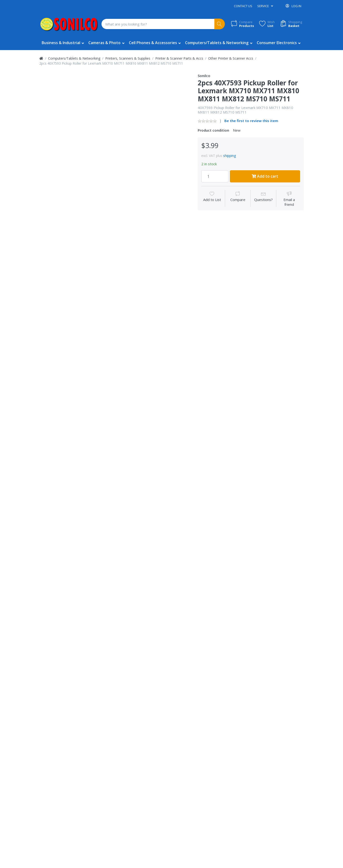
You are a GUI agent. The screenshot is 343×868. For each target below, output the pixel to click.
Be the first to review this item (251, 121)
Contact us (243, 6)
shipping (230, 156)
